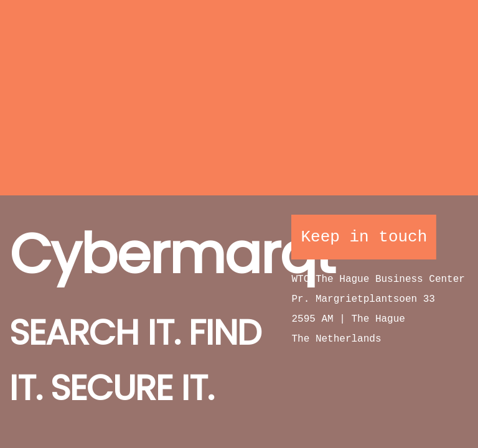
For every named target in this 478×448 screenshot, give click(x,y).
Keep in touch (364, 237)
